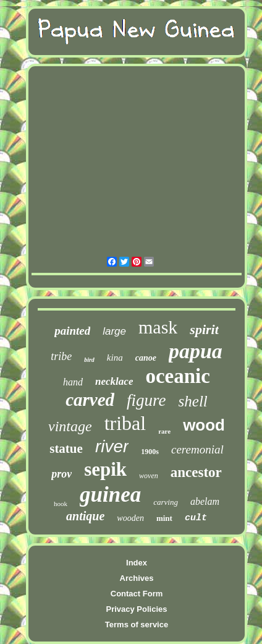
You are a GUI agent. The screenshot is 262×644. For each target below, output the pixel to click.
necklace (114, 381)
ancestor (196, 472)
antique (85, 516)
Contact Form (137, 594)
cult (196, 518)
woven (149, 476)
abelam (205, 501)
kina (115, 358)
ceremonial (197, 449)
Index (137, 563)
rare (164, 431)
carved (90, 400)
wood (204, 425)
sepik (105, 469)
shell (193, 401)
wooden (130, 518)
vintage (70, 426)
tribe (61, 356)
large (114, 331)
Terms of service (137, 625)
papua (196, 351)
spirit (204, 329)
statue (66, 449)
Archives (137, 578)
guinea (110, 495)
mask (158, 327)
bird (89, 360)
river (112, 446)
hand (73, 382)
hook (61, 504)
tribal (125, 423)
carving (166, 502)
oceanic (177, 376)
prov (61, 474)
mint (164, 518)
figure (146, 400)
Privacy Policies (136, 609)
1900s (150, 452)
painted (72, 331)
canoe (146, 358)
